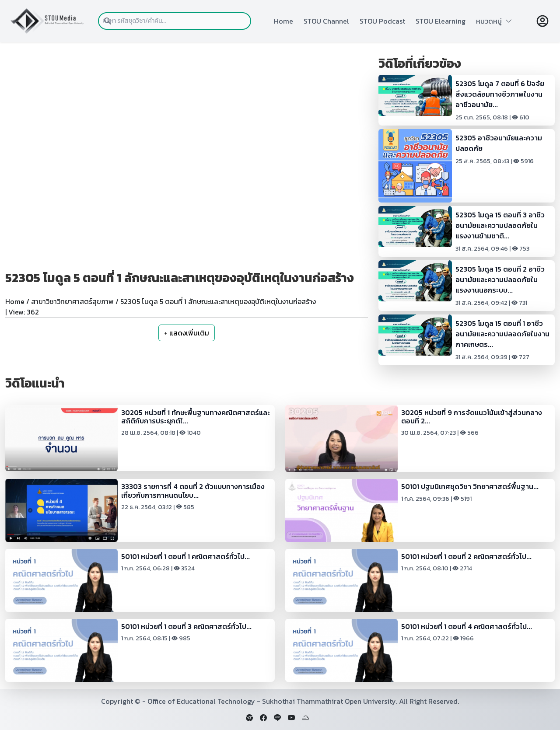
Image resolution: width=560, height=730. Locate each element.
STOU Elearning (441, 21)
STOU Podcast (382, 21)
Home (283, 21)
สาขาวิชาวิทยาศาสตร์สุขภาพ (72, 301)
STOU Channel (326, 21)
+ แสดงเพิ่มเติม (187, 333)
